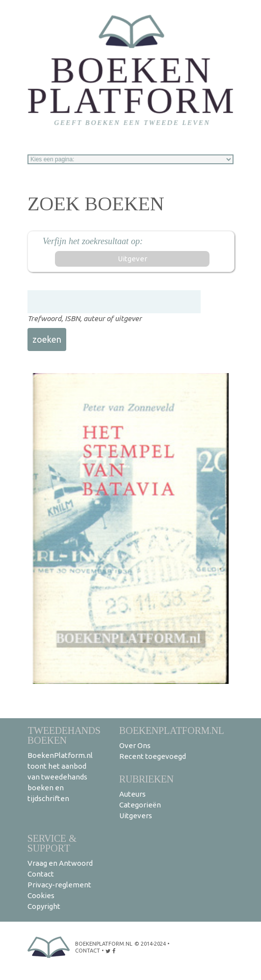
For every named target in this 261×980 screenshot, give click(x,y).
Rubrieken (146, 779)
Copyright (44, 906)
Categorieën (140, 805)
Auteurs (132, 794)
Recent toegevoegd (153, 756)
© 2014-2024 (150, 944)
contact (88, 951)
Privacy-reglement (59, 885)
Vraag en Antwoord (60, 863)
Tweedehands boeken (64, 735)
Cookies (41, 895)
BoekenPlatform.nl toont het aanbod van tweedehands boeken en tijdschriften (60, 777)
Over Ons (135, 745)
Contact (41, 874)
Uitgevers (136, 816)
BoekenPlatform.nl (172, 730)
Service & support (52, 843)
